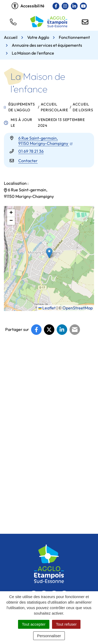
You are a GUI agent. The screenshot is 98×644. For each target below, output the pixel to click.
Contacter (28, 161)
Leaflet (47, 308)
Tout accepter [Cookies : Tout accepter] (34, 624)
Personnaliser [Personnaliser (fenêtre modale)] (49, 636)
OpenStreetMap (78, 308)
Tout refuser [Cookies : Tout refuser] (66, 624)
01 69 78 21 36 (31, 151)
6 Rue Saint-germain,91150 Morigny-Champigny (45, 141)
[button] (13, 22)
